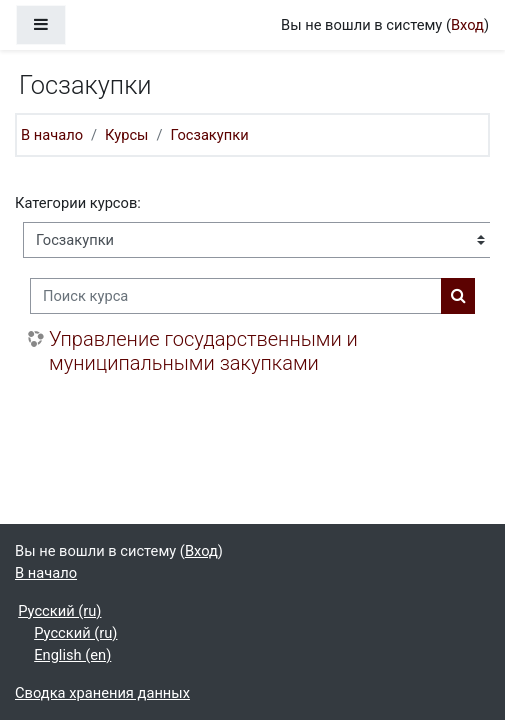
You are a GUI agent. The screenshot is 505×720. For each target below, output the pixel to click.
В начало (52, 135)
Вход (467, 25)
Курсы (126, 135)
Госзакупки (210, 135)
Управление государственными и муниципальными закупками (203, 351)
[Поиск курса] (236, 296)
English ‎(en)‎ (72, 655)
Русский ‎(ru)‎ (59, 611)
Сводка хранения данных (102, 693)
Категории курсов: (78, 203)
